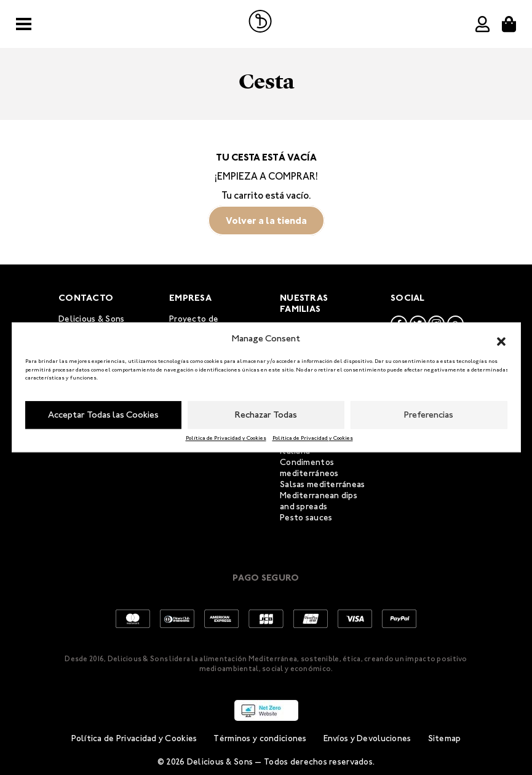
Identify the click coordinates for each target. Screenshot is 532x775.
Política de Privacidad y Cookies (226, 438)
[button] (501, 339)
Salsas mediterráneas (323, 484)
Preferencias (429, 415)
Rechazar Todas (266, 415)
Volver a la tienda (266, 221)
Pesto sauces (306, 518)
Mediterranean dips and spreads (319, 501)
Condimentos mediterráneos (309, 468)
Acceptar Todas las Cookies (103, 415)
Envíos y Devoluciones (367, 738)
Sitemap (445, 738)
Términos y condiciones (260, 738)
